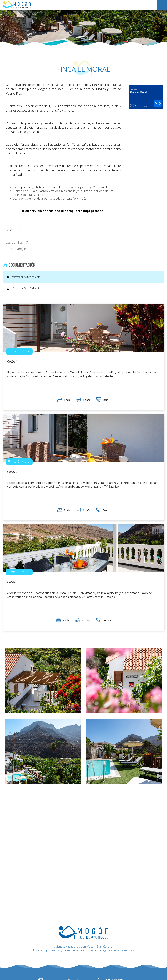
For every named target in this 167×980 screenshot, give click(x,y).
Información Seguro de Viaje (23, 277)
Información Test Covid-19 (23, 288)
